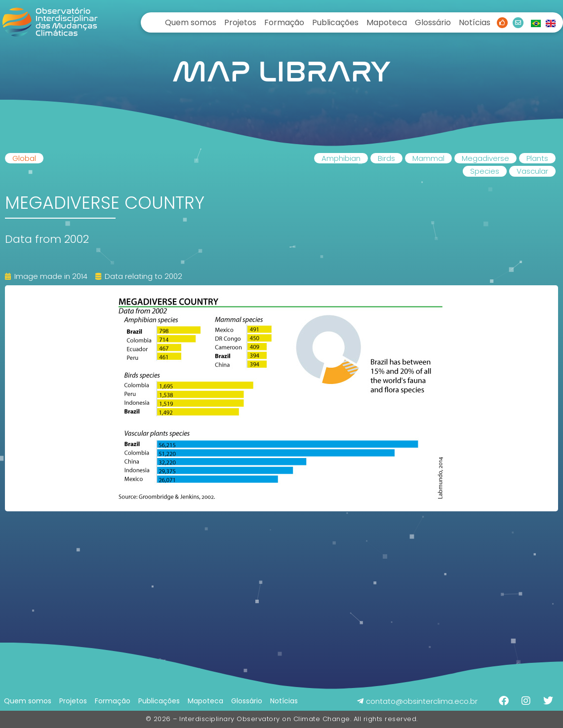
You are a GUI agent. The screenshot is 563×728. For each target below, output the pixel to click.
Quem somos (191, 22)
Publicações (335, 22)
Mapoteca (387, 22)
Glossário (433, 22)
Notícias (475, 22)
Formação (284, 22)
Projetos (240, 22)
